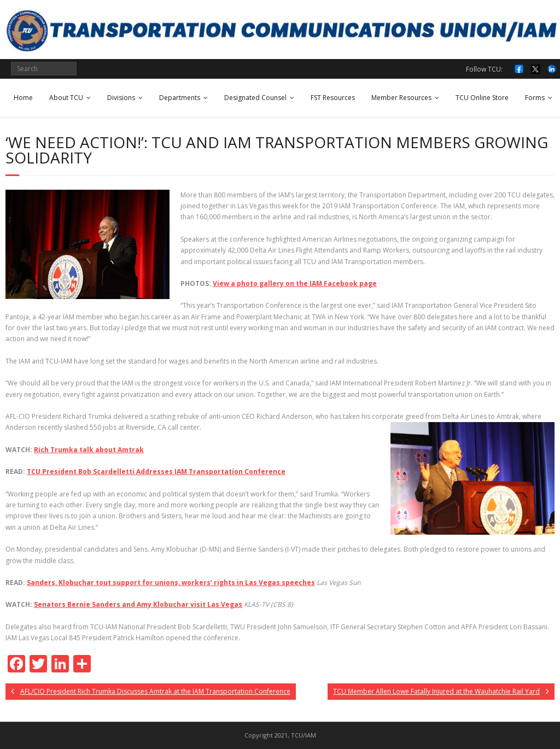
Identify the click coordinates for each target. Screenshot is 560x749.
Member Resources (401, 98)
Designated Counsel (255, 98)
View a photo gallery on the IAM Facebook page (295, 283)
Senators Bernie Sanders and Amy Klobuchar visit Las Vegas (138, 604)
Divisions (121, 98)
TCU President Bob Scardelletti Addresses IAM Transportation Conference (156, 472)
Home (23, 98)
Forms (535, 98)
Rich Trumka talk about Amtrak (89, 450)
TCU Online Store (482, 98)
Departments (180, 98)
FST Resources (333, 98)
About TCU (66, 98)
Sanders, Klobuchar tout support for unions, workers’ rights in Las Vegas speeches (171, 583)
